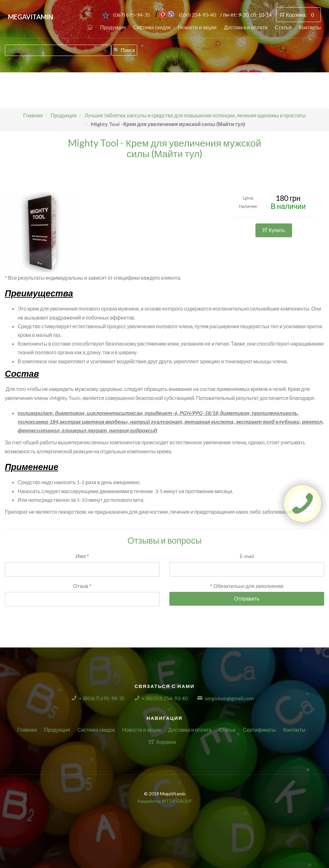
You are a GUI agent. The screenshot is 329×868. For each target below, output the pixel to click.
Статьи (283, 27)
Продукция (113, 27)
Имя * (82, 556)
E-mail (247, 556)
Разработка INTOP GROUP (164, 801)
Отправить (247, 598)
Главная (27, 730)
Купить (274, 230)
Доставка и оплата (246, 27)
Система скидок (152, 27)
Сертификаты (259, 730)
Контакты (310, 27)
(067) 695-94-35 (132, 15)
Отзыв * (82, 586)
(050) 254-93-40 (197, 15)
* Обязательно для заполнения (247, 586)
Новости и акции (197, 27)
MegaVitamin (31, 17)
